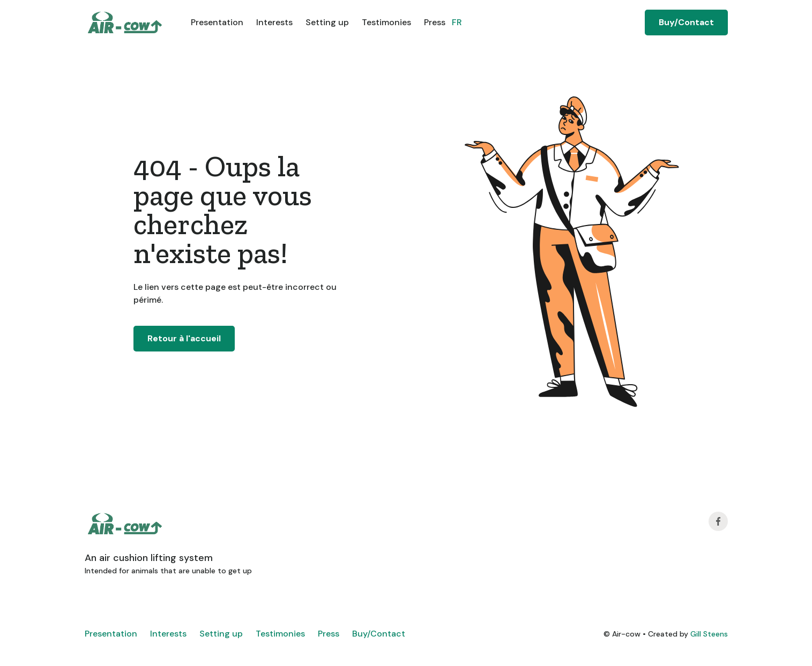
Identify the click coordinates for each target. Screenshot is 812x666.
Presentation (217, 22)
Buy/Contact (686, 22)
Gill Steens (709, 634)
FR (457, 22)
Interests (274, 22)
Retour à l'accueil (184, 338)
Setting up (327, 22)
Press (435, 22)
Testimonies (386, 22)
